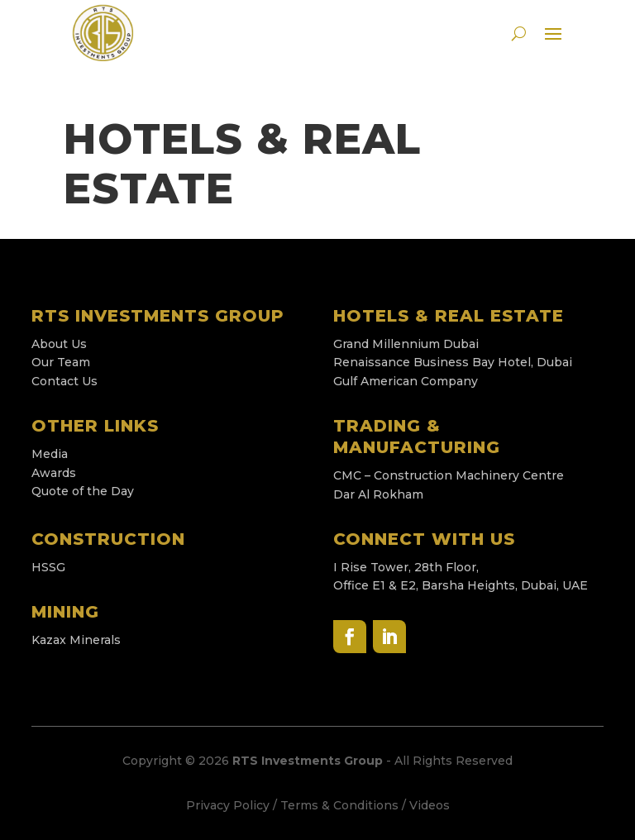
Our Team (61, 362)
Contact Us (64, 381)
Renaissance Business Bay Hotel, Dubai (454, 362)
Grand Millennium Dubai (406, 344)
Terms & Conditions (339, 805)
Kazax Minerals (76, 640)
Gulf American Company (406, 381)
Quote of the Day (83, 491)
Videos (430, 805)
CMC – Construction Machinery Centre (450, 475)
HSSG (48, 567)
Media (50, 454)
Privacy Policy (228, 805)
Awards (54, 473)
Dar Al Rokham (378, 494)
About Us (59, 344)
